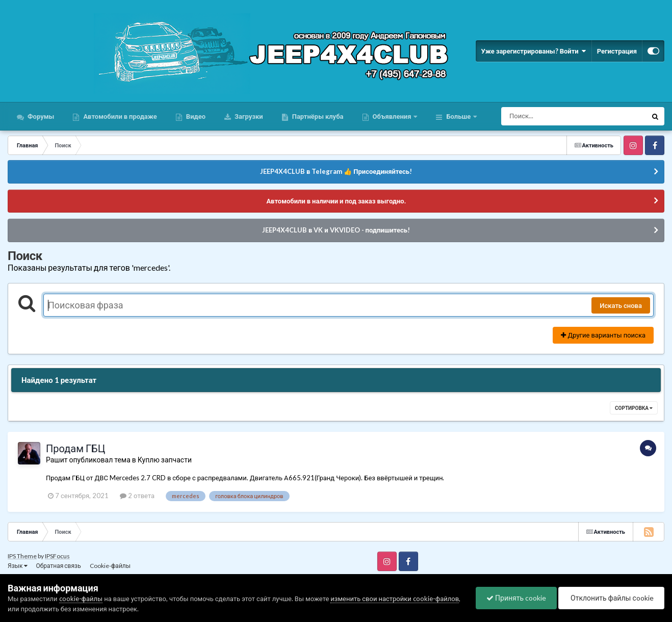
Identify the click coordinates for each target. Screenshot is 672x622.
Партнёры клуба (317, 116)
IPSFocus (57, 556)
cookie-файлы (81, 599)
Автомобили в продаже (119, 116)
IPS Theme (22, 556)
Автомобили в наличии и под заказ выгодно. (336, 201)
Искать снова (621, 305)
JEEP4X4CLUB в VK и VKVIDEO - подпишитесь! (336, 230)
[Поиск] (555, 116)
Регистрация (617, 51)
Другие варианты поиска (603, 335)
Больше (458, 116)
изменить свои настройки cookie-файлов (395, 599)
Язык (18, 566)
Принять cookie (516, 598)
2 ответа (137, 496)
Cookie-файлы (110, 566)
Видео (195, 116)
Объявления (392, 116)
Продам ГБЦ (75, 448)
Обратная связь (59, 566)
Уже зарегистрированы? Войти (533, 51)
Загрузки (248, 116)
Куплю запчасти (165, 460)
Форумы (40, 116)
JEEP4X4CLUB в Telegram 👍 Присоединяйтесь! (336, 171)
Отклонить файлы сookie (611, 598)
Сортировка (634, 408)
